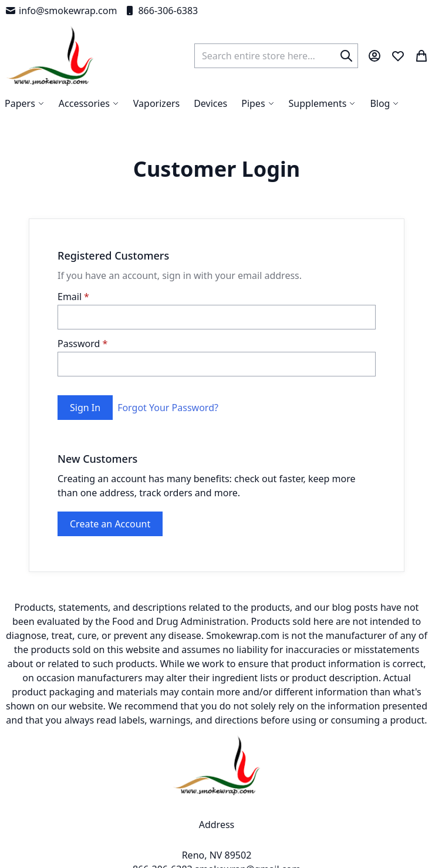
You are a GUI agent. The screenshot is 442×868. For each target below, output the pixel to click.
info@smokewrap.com (61, 11)
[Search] (346, 56)
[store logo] (50, 56)
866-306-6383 (161, 11)
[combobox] (276, 56)
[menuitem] (384, 103)
